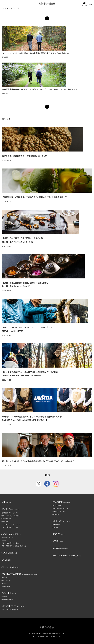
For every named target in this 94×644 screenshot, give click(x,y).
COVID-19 (56, 514)
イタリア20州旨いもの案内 (10, 543)
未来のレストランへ (59, 511)
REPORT (55, 527)
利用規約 (4, 596)
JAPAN (4, 540)
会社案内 (4, 578)
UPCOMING (56, 524)
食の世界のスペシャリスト (10, 513)
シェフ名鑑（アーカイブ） (10, 527)
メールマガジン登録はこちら (11, 610)
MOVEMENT (57, 506)
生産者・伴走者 (6, 518)
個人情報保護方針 (7, 599)
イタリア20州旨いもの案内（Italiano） (14, 546)
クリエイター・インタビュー (11, 524)
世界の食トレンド (7, 537)
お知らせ (4, 583)
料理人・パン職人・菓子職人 (11, 516)
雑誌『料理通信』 (7, 580)
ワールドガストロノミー (60, 508)
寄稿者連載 (5, 521)
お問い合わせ (6, 586)
